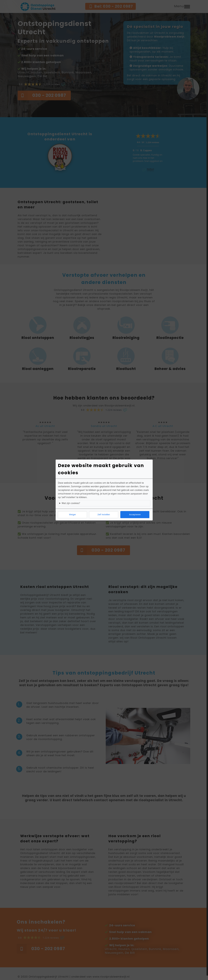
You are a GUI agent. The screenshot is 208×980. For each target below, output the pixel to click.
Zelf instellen (104, 515)
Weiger (73, 515)
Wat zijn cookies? (71, 503)
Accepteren (135, 515)
